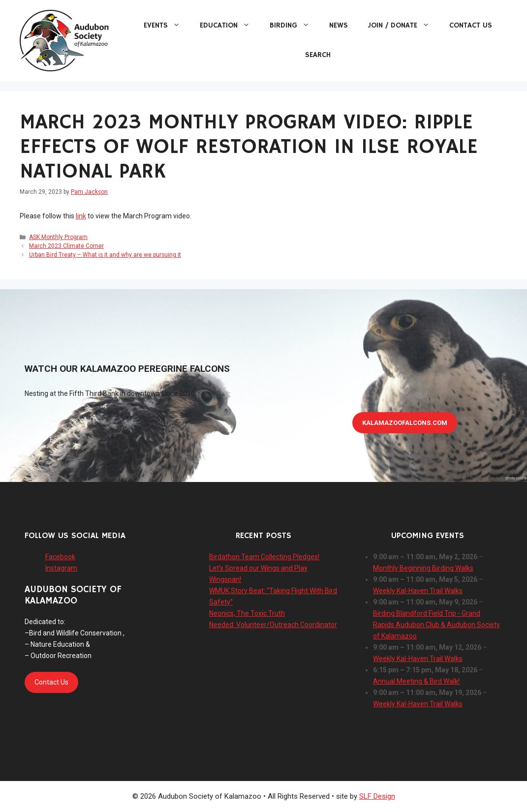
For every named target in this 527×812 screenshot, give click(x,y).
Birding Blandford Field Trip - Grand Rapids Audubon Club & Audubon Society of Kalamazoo (436, 625)
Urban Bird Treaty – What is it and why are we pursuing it (105, 255)
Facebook (60, 557)
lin (79, 216)
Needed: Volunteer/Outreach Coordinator (273, 625)
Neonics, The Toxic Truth (247, 613)
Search (318, 55)
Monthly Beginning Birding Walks (423, 568)
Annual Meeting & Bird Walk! (416, 681)
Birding (294, 26)
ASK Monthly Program (58, 237)
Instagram (61, 568)
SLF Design (377, 796)
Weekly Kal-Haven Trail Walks (418, 591)
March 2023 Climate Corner (66, 246)
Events (167, 26)
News (339, 25)
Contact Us (471, 25)
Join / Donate (403, 26)
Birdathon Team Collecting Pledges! (264, 557)
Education (230, 26)
